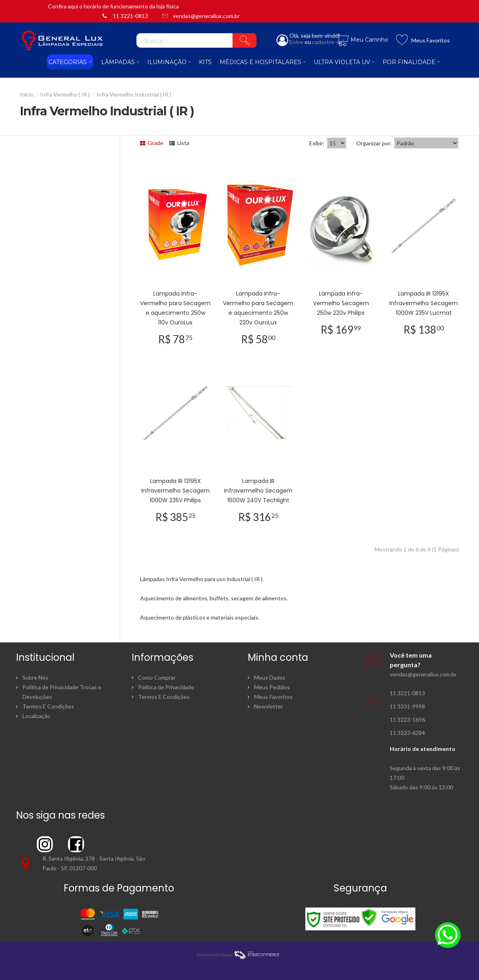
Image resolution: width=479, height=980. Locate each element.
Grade (152, 143)
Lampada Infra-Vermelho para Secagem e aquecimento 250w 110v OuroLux (175, 308)
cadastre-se (327, 42)
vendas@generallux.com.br (206, 16)
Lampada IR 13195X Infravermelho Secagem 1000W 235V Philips (175, 491)
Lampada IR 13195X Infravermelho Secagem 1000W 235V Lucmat (424, 303)
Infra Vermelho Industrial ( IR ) (134, 94)
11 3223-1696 (407, 719)
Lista (179, 143)
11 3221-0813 (130, 16)
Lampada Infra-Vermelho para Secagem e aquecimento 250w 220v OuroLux (258, 308)
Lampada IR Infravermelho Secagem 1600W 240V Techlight (258, 491)
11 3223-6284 (407, 733)
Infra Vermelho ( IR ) (65, 94)
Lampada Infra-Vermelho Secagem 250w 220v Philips (341, 303)
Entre (296, 42)
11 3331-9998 (407, 706)
